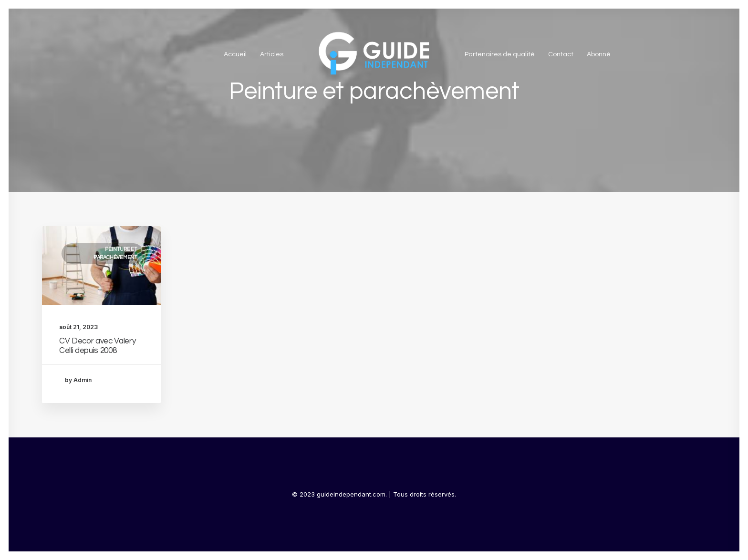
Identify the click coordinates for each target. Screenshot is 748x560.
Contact (561, 54)
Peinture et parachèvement (115, 253)
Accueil (235, 54)
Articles (272, 54)
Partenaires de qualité (500, 54)
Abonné (599, 54)
